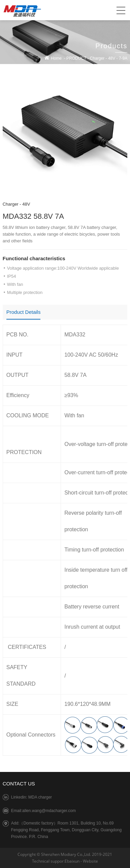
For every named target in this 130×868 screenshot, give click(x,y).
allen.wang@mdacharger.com (49, 811)
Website (90, 861)
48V (112, 58)
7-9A (123, 58)
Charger (97, 58)
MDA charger (40, 797)
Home (56, 58)
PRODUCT (76, 58)
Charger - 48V (17, 204)
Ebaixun (72, 861)
